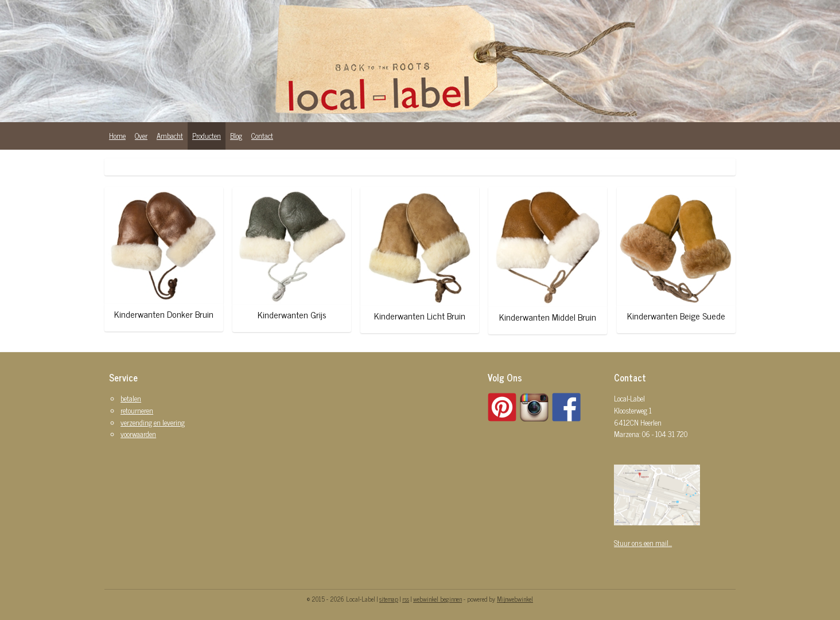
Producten (207, 136)
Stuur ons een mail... (643, 543)
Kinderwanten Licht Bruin (420, 316)
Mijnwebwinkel (515, 599)
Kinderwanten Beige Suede (676, 316)
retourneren (137, 410)
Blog (236, 136)
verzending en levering (153, 422)
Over (141, 136)
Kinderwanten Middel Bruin (548, 317)
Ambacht (170, 136)
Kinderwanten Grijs (291, 315)
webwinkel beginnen (437, 599)
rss (406, 599)
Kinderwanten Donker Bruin (164, 314)
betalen (131, 398)
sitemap (389, 599)
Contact (262, 136)
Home (117, 136)
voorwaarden (138, 434)
